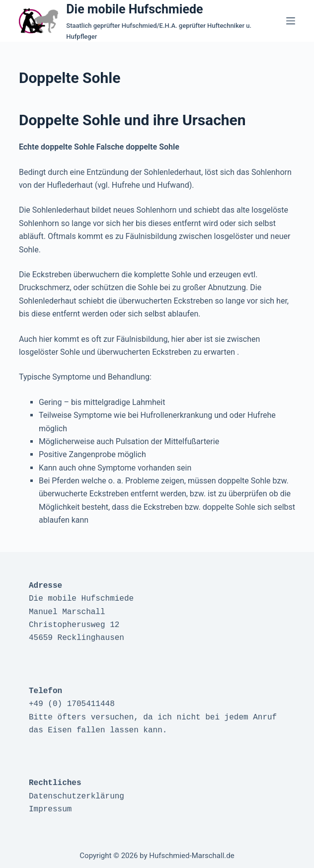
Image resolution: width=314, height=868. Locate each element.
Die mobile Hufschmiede (134, 9)
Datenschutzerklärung (77, 796)
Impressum (50, 809)
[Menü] (291, 21)
